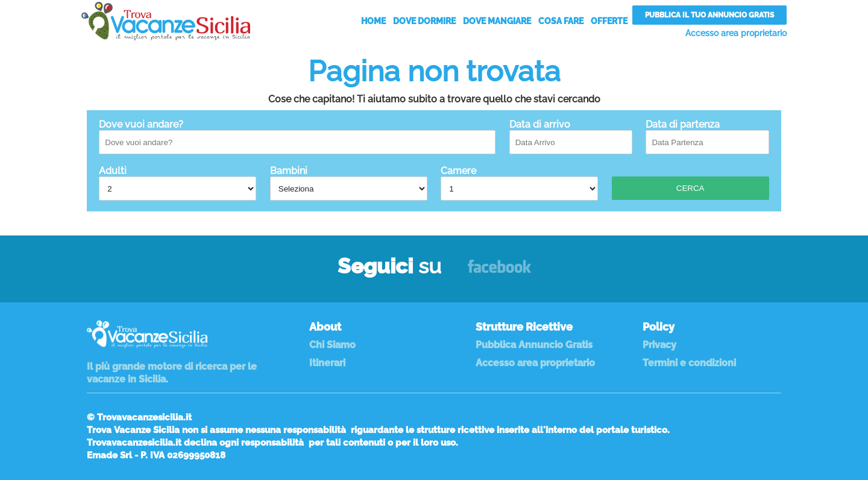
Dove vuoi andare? (297, 136)
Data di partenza (707, 136)
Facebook (499, 272)
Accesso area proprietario (736, 33)
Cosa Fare (561, 21)
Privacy (659, 345)
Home (373, 21)
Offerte (609, 21)
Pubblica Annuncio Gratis (534, 345)
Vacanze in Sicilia (166, 21)
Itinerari (327, 363)
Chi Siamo (332, 345)
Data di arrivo (571, 136)
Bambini (349, 183)
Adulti (178, 183)
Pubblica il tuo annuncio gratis (709, 15)
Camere (519, 183)
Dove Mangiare (497, 21)
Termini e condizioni (689, 363)
